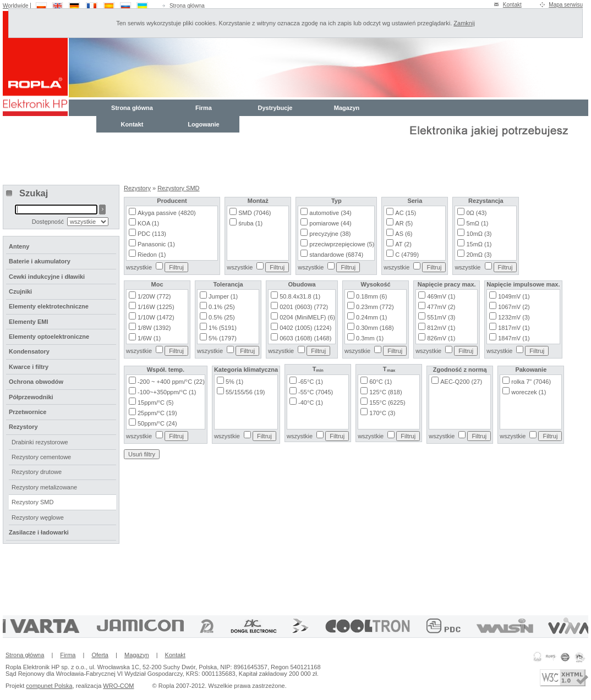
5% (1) (234, 382)
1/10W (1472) (156, 317)
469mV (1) (441, 296)
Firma (204, 108)
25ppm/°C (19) (157, 413)
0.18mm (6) (371, 296)
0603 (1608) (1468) (305, 338)
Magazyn (347, 108)
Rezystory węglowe (38, 517)
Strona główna (187, 6)
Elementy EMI (29, 322)
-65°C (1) (311, 382)
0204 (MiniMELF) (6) (307, 317)
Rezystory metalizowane (44, 487)
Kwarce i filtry (29, 367)
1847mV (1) (514, 338)
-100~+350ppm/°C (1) (167, 392)
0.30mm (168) (375, 328)
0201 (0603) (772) (304, 307)
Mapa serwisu (566, 5)
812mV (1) (441, 328)
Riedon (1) (152, 255)
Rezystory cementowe (41, 457)
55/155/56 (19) (245, 392)
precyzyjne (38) (330, 234)
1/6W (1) (149, 338)
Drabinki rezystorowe (40, 442)
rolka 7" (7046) (531, 382)
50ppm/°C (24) (157, 423)
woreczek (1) (529, 392)
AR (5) (404, 223)
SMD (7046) (255, 213)
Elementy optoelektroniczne (49, 337)
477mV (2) (441, 307)
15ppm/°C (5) (156, 403)
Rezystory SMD (178, 188)
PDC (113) (152, 234)
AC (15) (406, 213)
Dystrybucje (275, 108)
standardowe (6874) (336, 255)
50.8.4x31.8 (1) (300, 296)
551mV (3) (441, 317)
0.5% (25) (222, 317)
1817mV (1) (514, 328)
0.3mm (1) (370, 338)
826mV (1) (441, 338)
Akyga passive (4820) (167, 213)
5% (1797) (223, 338)
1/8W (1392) (154, 328)
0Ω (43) (476, 213)
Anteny (19, 246)
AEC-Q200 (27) (461, 382)
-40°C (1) (311, 403)
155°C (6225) (387, 403)
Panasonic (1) (156, 244)
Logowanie (203, 124)
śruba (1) (250, 223)
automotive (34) (330, 213)
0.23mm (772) (375, 307)
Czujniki (20, 291)
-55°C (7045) (316, 392)
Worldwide (16, 6)
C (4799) (407, 255)
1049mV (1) (514, 296)
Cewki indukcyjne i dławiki (47, 277)
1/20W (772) (154, 296)
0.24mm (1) (371, 317)
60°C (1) (381, 382)
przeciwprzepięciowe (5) (342, 244)
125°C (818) (385, 392)
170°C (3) (382, 413)
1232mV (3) (514, 317)
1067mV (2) (514, 307)
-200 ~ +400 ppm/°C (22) (171, 382)
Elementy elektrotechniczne (49, 306)
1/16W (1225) (156, 307)
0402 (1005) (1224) (305, 328)
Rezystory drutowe (37, 472)
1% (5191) (223, 328)
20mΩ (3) (479, 255)
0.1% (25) (222, 307)
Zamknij (464, 23)
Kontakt (512, 5)
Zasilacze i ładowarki (39, 532)
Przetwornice (28, 412)
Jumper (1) (223, 296)
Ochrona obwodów (36, 382)
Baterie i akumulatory (40, 261)
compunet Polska (49, 686)
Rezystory (137, 188)
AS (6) (404, 234)
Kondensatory (29, 351)
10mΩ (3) (479, 234)
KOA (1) (148, 223)
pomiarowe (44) (330, 223)
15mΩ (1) (479, 244)
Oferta (100, 655)
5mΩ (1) (477, 223)
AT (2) (403, 244)
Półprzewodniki (31, 397)
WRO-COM (118, 686)
